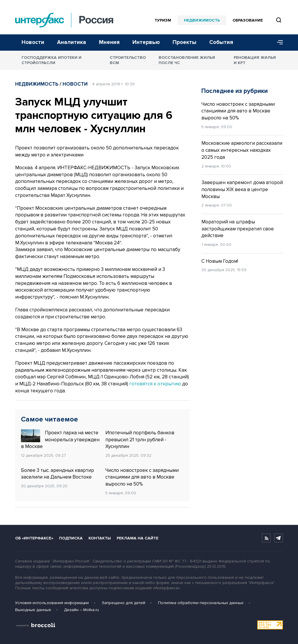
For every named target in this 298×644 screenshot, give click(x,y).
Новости (33, 42)
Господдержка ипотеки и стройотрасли (52, 60)
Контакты (100, 538)
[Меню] (278, 43)
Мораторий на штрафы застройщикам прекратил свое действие (238, 229)
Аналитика (72, 42)
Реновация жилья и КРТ (255, 60)
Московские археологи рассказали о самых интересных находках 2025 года (242, 150)
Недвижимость (202, 20)
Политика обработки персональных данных (201, 603)
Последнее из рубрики (235, 91)
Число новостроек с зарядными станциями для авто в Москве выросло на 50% (142, 477)
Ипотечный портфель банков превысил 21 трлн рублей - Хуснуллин (140, 440)
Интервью (146, 42)
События (221, 42)
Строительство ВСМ (128, 60)
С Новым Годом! (220, 261)
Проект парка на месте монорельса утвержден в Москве (60, 440)
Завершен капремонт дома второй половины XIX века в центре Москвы (242, 189)
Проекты (185, 42)
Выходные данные (33, 610)
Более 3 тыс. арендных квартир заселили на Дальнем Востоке (57, 474)
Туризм (163, 20)
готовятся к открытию (155, 384)
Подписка (71, 538)
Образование (248, 20)
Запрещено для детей (123, 603)
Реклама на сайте (138, 538)
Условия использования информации (52, 603)
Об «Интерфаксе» (34, 538)
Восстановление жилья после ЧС (187, 60)
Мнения (109, 42)
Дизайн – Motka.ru (81, 610)
